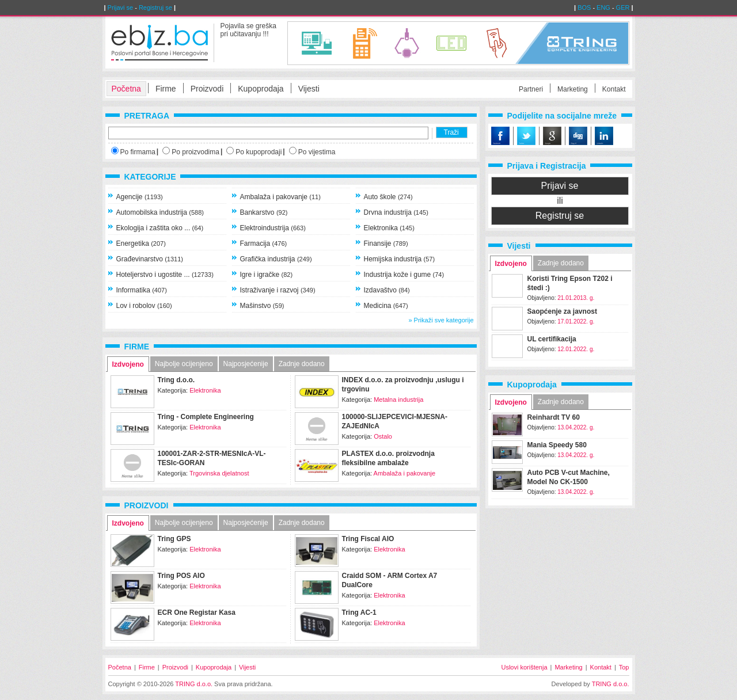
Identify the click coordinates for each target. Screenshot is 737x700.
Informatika (142, 290)
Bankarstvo (264, 212)
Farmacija (264, 244)
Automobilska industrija (160, 212)
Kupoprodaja (261, 89)
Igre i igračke (267, 275)
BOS (584, 7)
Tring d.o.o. (176, 380)
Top (624, 667)
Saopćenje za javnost (562, 311)
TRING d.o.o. (194, 684)
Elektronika (389, 228)
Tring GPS (174, 539)
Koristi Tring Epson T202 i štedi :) (570, 283)
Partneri (531, 89)
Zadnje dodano (302, 364)
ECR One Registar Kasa (197, 612)
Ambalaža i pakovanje (280, 197)
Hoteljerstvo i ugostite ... (165, 275)
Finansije (386, 244)
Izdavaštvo (387, 290)
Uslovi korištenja (524, 667)
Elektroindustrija (273, 228)
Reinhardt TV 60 (554, 417)
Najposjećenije (246, 364)
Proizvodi (207, 89)
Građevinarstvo (150, 259)
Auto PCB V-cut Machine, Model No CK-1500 (569, 477)
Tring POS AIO (181, 576)
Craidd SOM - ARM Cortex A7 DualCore (390, 580)
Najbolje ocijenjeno (184, 364)
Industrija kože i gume (404, 275)
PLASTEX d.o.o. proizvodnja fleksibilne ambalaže (388, 458)
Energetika (141, 244)
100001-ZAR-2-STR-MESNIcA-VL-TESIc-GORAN (212, 458)
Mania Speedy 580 (557, 445)
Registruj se (155, 7)
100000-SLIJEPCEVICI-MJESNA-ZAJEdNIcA (395, 421)
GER (623, 7)
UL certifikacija (552, 339)
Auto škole (388, 197)
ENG (603, 7)
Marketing (573, 89)
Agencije (140, 197)
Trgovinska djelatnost (219, 473)
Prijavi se (121, 7)
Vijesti (309, 89)
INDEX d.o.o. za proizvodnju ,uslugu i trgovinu (403, 385)
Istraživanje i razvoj (278, 290)
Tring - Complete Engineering (206, 417)
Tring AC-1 (359, 612)
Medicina (386, 306)
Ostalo (383, 436)
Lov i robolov (144, 306)
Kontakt (614, 89)
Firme (166, 89)
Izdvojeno (128, 364)
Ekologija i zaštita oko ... (160, 228)
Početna (126, 89)
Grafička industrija (276, 259)
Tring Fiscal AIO (368, 539)
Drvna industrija (396, 212)
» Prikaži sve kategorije (441, 320)
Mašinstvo (262, 306)
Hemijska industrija (400, 259)
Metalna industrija (398, 400)
